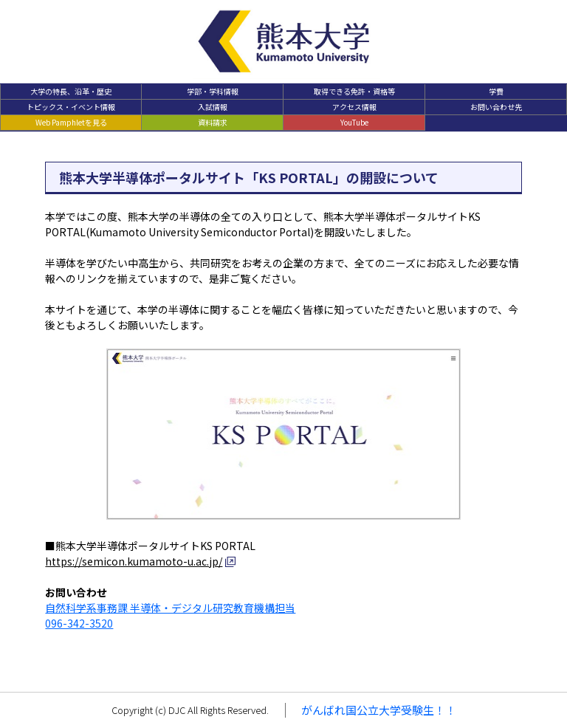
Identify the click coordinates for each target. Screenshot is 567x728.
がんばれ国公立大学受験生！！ (379, 710)
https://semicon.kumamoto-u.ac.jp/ (134, 561)
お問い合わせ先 (496, 107)
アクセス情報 (354, 107)
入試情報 (213, 107)
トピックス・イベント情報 (71, 107)
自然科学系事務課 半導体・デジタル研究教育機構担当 (170, 608)
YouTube (354, 122)
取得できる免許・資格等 (354, 91)
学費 (496, 91)
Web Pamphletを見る (71, 122)
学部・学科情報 (213, 91)
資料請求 (213, 122)
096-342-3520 (79, 623)
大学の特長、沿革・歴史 (71, 91)
